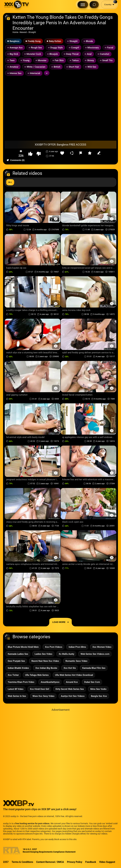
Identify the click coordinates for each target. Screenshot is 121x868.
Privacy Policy (75, 862)
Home (15, 32)
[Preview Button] (56, 219)
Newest (23, 32)
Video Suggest (107, 862)
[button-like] (30, 154)
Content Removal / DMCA (50, 862)
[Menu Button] (83, 5)
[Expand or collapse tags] (47, 73)
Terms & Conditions (22, 862)
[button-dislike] (39, 154)
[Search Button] (94, 5)
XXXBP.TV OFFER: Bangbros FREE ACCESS (60, 145)
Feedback (91, 862)
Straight (32, 32)
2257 (6, 862)
